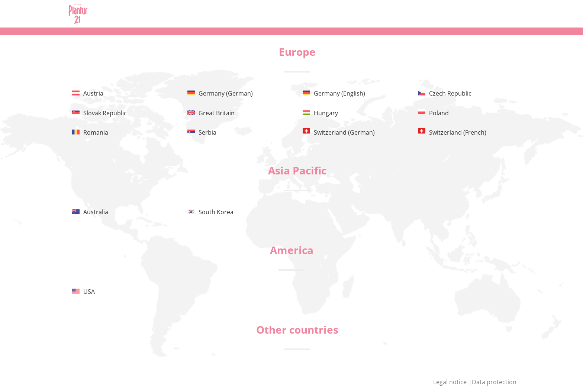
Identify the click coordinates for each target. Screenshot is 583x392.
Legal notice (451, 382)
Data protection (494, 382)
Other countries (297, 330)
